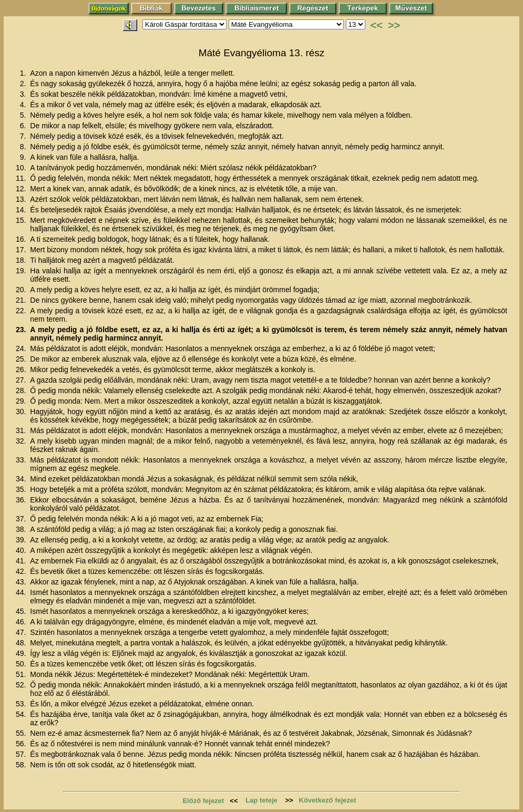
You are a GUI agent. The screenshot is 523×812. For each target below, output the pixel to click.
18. (22, 260)
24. (22, 348)
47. (22, 632)
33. (22, 460)
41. (22, 561)
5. (24, 115)
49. (22, 653)
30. (22, 412)
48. (22, 643)
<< (377, 25)
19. (22, 271)
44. (22, 592)
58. (22, 765)
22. (22, 311)
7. (24, 136)
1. (24, 73)
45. (22, 611)
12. (22, 189)
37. (22, 519)
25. (22, 359)
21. (22, 300)
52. (22, 685)
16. (22, 239)
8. (24, 147)
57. (22, 754)
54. (22, 714)
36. (22, 500)
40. (22, 550)
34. (22, 479)
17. (22, 250)
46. (22, 622)
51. (22, 674)
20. (22, 290)
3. (24, 94)
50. (22, 664)
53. (22, 704)
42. (22, 571)
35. (22, 489)
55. (22, 733)
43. (22, 582)
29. (22, 401)
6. (24, 126)
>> (394, 25)
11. (22, 178)
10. (22, 168)
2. (24, 84)
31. (22, 430)
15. (22, 220)
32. (22, 441)
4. (24, 105)
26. (22, 369)
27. (22, 380)
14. (22, 210)
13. (22, 199)
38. (22, 529)
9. (24, 157)
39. (22, 540)
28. (22, 390)
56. (22, 744)
